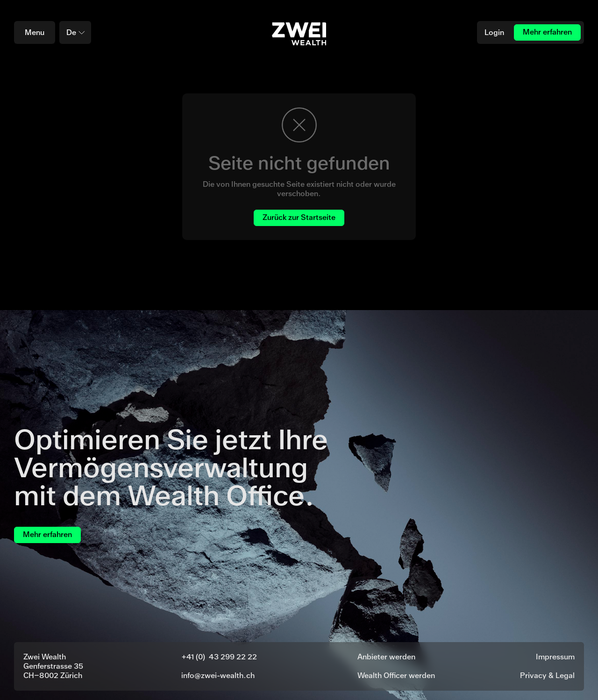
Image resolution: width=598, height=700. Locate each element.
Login (494, 32)
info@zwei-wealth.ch (218, 675)
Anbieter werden (386, 657)
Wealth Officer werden (396, 675)
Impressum (555, 657)
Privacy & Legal (547, 675)
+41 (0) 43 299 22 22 (219, 657)
